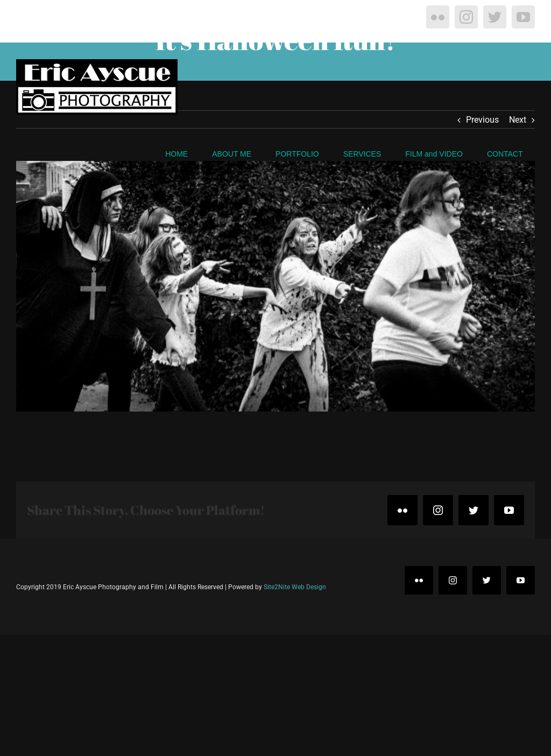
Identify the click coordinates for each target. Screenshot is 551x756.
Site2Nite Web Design (295, 587)
